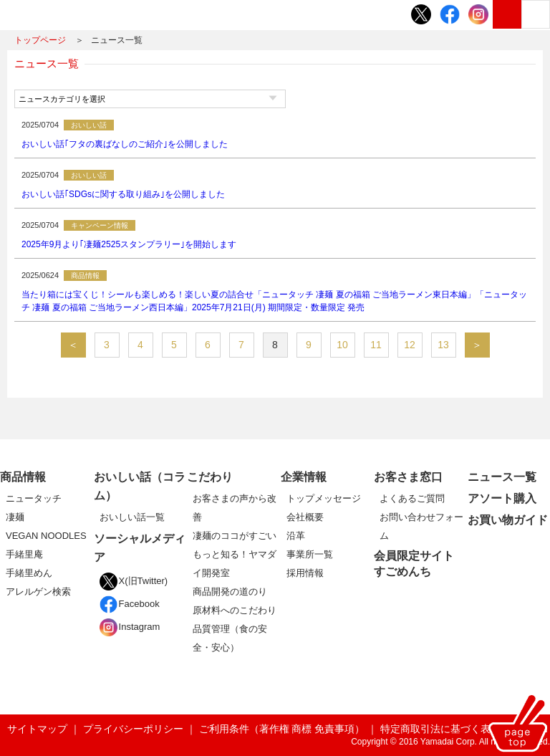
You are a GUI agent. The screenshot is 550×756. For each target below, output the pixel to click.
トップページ (40, 40)
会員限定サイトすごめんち (414, 564)
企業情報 (304, 477)
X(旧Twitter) (134, 581)
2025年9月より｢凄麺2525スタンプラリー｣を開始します (129, 244)
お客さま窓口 (408, 477)
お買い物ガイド (508, 520)
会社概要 (305, 517)
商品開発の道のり (230, 592)
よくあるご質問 (412, 498)
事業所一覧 (310, 554)
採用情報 (305, 573)
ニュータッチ (34, 498)
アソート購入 (502, 498)
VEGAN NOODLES (46, 536)
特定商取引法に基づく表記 (440, 729)
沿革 (296, 536)
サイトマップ (37, 729)
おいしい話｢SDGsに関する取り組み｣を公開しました (123, 194)
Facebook (130, 604)
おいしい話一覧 (132, 517)
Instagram (130, 627)
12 (410, 345)
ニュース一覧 (502, 477)
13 (443, 345)
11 (376, 345)
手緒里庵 (24, 554)
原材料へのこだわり (235, 610)
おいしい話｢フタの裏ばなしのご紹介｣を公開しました (125, 144)
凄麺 (15, 517)
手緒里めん (29, 573)
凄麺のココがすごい (235, 536)
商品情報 (23, 477)
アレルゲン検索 (38, 592)
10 (342, 345)
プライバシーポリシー (133, 729)
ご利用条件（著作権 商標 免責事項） (282, 729)
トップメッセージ (324, 498)
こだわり (210, 477)
